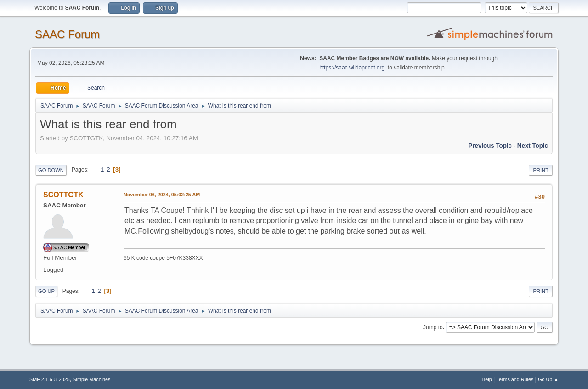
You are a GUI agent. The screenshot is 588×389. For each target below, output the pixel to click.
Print (541, 170)
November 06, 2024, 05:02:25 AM (162, 194)
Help (487, 379)
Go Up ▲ (548, 379)
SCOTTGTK (63, 195)
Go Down (51, 170)
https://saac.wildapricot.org (352, 68)
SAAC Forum (67, 34)
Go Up (46, 291)
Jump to (433, 327)
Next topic (533, 146)
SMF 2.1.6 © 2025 (50, 379)
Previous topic (490, 146)
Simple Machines (91, 379)
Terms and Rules (515, 379)
